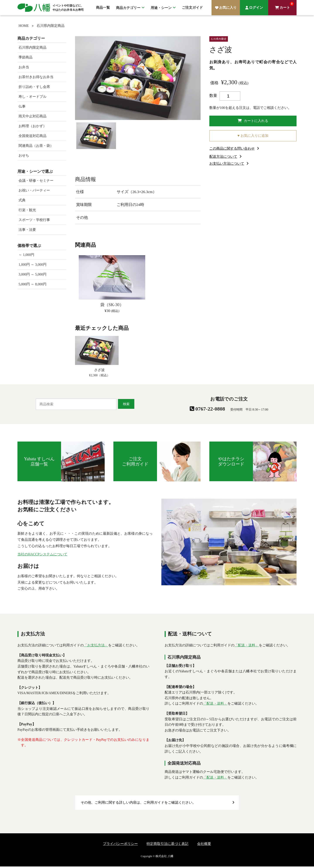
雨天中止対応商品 (32, 116)
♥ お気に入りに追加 (253, 137)
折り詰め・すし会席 (34, 87)
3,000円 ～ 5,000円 (32, 274)
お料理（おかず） (32, 126)
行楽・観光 (27, 210)
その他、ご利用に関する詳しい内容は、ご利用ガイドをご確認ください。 (138, 804)
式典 (22, 200)
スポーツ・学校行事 (34, 220)
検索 (126, 405)
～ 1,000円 (26, 255)
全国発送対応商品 (32, 136)
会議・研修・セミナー (36, 181)
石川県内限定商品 (51, 26)
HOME (24, 26)
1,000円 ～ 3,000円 (32, 265)
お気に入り (228, 8)
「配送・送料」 (247, 647)
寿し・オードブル (32, 97)
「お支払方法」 (96, 647)
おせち (24, 155)
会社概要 (204, 845)
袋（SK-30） (112, 306)
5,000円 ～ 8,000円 (32, 284)
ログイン (256, 8)
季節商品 (26, 57)
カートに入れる (253, 121)
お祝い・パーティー (34, 190)
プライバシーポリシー (120, 845)
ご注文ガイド (192, 8)
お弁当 (24, 67)
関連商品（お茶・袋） (36, 146)
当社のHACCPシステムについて (42, 556)
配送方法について (223, 158)
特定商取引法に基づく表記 (167, 845)
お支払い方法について (227, 165)
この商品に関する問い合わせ (232, 150)
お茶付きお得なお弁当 (36, 77)
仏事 (22, 106)
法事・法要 (27, 230)
